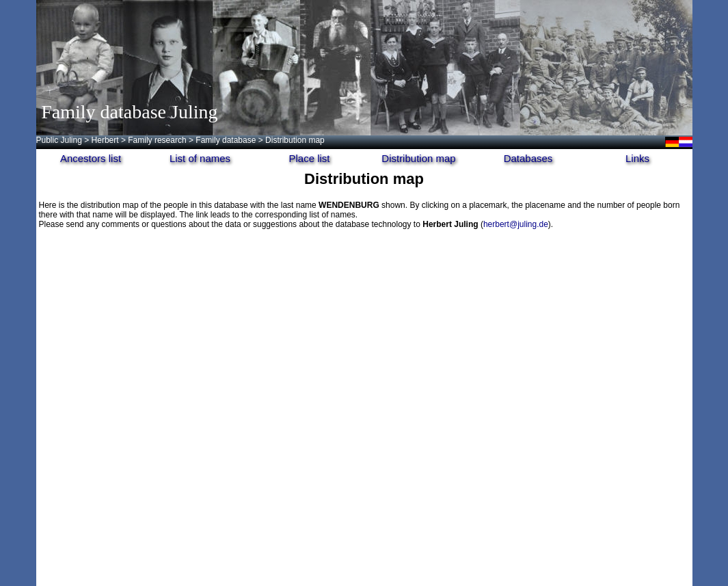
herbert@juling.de (516, 224)
